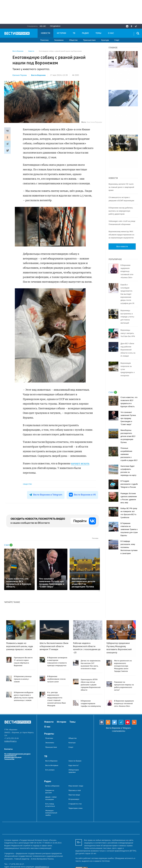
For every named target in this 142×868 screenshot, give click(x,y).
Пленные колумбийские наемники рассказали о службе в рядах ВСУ (129, 435)
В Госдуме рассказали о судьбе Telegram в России (129, 465)
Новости (45, 33)
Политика (44, 40)
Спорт (117, 40)
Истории (61, 33)
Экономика (59, 40)
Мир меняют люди (76, 786)
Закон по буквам (75, 761)
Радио (85, 33)
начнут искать (80, 464)
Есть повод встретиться (50, 805)
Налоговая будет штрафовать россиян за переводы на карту (128, 452)
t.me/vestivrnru (119, 731)
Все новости (122, 228)
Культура (105, 40)
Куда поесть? (74, 765)
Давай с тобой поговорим (51, 798)
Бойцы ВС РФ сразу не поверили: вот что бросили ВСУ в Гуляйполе (129, 494)
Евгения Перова (20, 75)
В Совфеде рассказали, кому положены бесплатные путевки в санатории (129, 528)
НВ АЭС (43, 26)
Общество (73, 40)
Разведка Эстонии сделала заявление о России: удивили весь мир (129, 479)
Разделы (49, 734)
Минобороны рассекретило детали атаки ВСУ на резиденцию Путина (128, 417)
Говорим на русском (50, 791)
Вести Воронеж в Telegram (46, 495)
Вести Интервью (52, 765)
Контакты (8, 749)
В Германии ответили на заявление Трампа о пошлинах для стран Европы (129, 510)
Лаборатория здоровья (74, 771)
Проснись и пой (75, 790)
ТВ (74, 33)
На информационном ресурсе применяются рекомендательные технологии (17, 756)
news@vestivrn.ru (42, 867)
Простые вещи (74, 795)
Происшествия (89, 40)
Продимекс (55, 26)
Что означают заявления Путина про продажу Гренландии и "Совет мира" (128, 399)
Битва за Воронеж (52, 786)
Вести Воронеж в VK (82, 495)
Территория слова (75, 808)
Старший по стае (75, 804)
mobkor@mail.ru (10, 741)
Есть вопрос (50, 770)
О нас (111, 33)
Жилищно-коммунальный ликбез (51, 813)
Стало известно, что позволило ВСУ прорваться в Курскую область (129, 383)
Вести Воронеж (38, 75)
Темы (98, 33)
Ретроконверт (74, 799)
